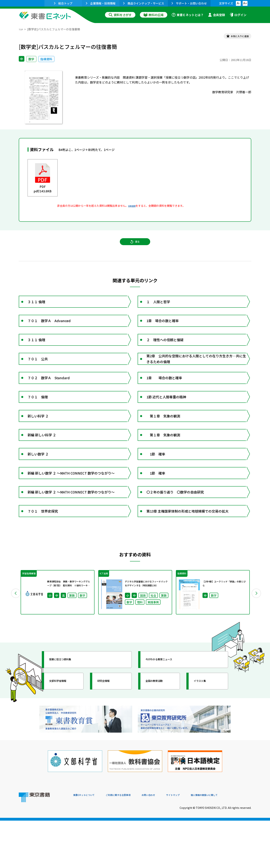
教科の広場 (154, 15)
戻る (135, 247)
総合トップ (63, 3)
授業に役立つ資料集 (67, 717)
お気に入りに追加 (235, 37)
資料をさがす (120, 15)
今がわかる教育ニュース (166, 717)
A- (238, 3)
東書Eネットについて (88, 843)
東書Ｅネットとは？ (188, 15)
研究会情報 (108, 738)
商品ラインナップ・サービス (144, 3)
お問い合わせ (166, 843)
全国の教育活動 (160, 738)
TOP (22, 29)
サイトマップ (195, 843)
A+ (245, 3)
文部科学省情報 (63, 738)
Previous (13, 650)
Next (257, 650)
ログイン (238, 15)
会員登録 (217, 15)
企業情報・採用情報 (101, 3)
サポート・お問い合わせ (189, 3)
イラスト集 (205, 738)
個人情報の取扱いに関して (233, 843)
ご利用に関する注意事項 (130, 843)
